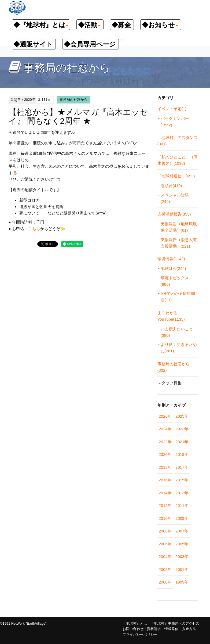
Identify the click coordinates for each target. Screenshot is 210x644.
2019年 (182, 454)
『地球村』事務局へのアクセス (175, 623)
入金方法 (189, 629)
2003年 (182, 557)
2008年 (165, 531)
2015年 (182, 480)
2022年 (165, 442)
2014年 (165, 493)
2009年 (182, 518)
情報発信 (171, 629)
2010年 (165, 518)
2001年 (182, 569)
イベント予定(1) (172, 109)
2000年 (165, 582)
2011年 (182, 505)
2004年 (165, 557)
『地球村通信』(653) (176, 176)
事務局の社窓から (73, 100)
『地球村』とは (135, 623)
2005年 (182, 544)
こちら (34, 229)
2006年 (165, 544)
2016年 (165, 480)
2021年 (182, 442)
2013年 (182, 493)
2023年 (182, 429)
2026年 (165, 416)
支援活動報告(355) (174, 214)
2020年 (165, 454)
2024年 (165, 429)
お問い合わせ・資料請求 (142, 629)
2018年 (165, 467)
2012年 (165, 505)
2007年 (182, 531)
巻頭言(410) (171, 186)
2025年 (182, 416)
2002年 (165, 569)
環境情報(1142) (171, 259)
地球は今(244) (173, 268)
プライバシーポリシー (140, 634)
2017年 (182, 467)
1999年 (182, 582)
